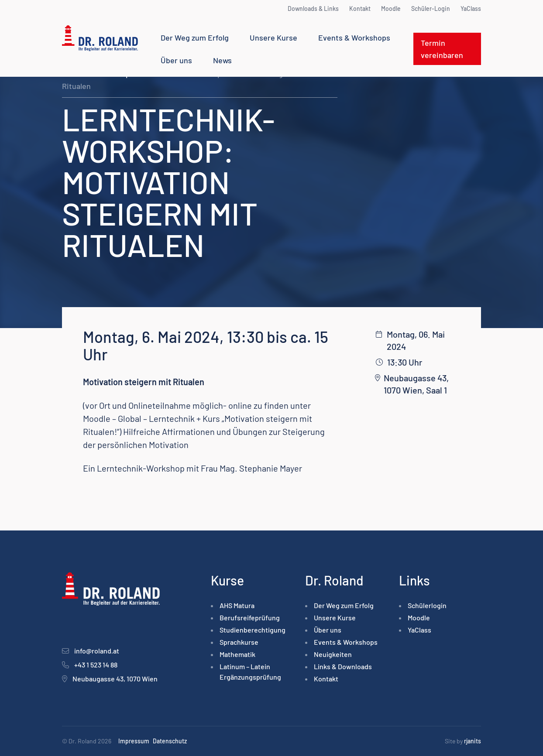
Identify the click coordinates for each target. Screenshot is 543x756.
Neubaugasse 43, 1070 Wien (115, 679)
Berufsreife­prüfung (250, 617)
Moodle (391, 9)
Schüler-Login (431, 9)
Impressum (134, 741)
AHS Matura (237, 605)
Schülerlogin (427, 605)
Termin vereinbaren (442, 49)
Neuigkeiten (333, 654)
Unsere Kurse (273, 38)
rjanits (473, 741)
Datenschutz (170, 741)
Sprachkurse (239, 642)
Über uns (176, 60)
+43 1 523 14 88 (96, 665)
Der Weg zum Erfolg (195, 38)
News (222, 60)
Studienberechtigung (253, 630)
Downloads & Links (313, 9)
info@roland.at (97, 651)
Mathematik (237, 654)
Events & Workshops (354, 38)
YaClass (471, 9)
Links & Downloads (343, 666)
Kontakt (360, 9)
